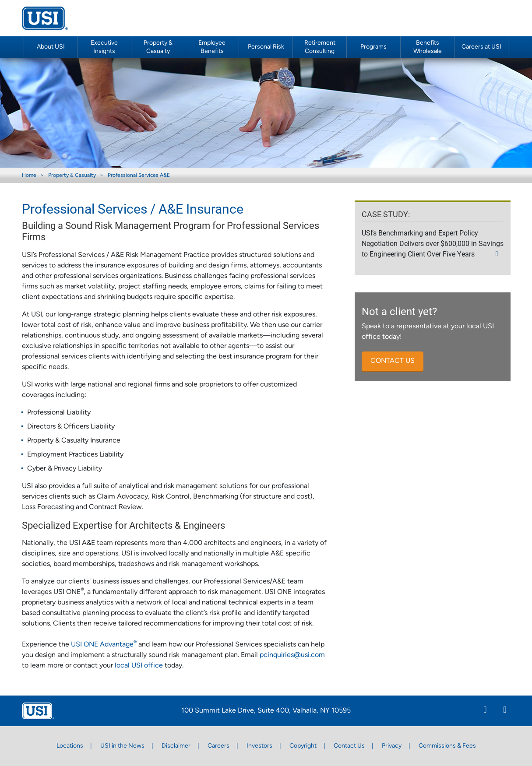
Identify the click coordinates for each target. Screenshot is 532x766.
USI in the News (122, 746)
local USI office (140, 666)
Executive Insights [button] (104, 47)
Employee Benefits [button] (212, 47)
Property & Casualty (72, 176)
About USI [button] (51, 47)
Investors (259, 746)
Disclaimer (176, 746)
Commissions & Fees (447, 746)
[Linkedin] (485, 711)
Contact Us (349, 746)
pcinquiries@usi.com (292, 655)
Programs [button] (373, 47)
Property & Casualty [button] (158, 47)
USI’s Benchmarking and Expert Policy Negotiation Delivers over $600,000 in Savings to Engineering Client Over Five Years (433, 243)
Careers (218, 746)
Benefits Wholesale (428, 47)
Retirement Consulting (320, 47)
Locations (70, 746)
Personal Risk (266, 47)
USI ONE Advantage (104, 645)
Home (29, 176)
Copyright (303, 746)
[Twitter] (505, 711)
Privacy (392, 746)
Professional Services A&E (139, 176)
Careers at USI (481, 47)
